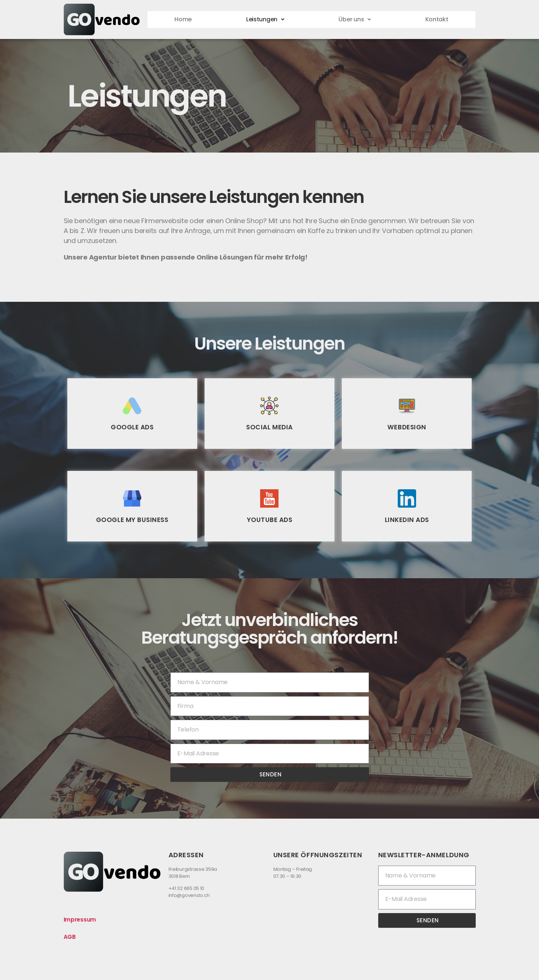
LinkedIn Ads (407, 520)
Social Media (270, 427)
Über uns (355, 19)
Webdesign (407, 427)
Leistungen (265, 19)
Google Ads (132, 427)
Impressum (80, 920)
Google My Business (132, 520)
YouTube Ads (269, 520)
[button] (265, 19)
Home (183, 19)
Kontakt (437, 19)
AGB (70, 937)
